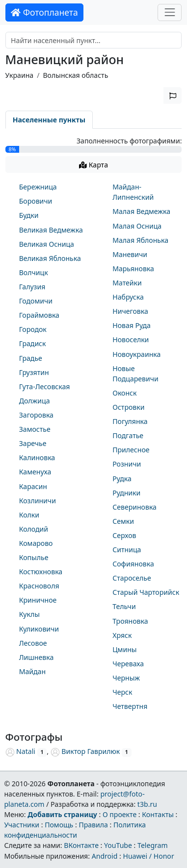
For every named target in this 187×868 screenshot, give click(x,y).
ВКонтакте (81, 845)
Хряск (122, 635)
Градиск (33, 343)
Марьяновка (133, 269)
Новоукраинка (136, 354)
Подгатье (128, 435)
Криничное (38, 600)
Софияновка (133, 564)
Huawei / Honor (148, 856)
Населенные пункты (49, 120)
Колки (29, 515)
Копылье (34, 557)
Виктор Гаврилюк (85, 751)
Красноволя (39, 586)
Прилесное (131, 450)
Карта (93, 165)
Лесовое (33, 643)
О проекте (120, 814)
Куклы (29, 614)
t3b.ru (147, 804)
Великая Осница (47, 244)
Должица (35, 401)
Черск (122, 692)
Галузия (32, 287)
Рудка (122, 479)
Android (105, 856)
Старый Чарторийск (146, 592)
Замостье (35, 429)
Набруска (128, 297)
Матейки (127, 283)
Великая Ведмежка (51, 230)
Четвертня (130, 706)
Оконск (124, 393)
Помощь (59, 825)
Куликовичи (39, 629)
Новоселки (131, 340)
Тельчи (124, 606)
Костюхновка (41, 572)
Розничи (127, 464)
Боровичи (36, 201)
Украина (20, 75)
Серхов (124, 535)
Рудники (126, 493)
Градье (31, 358)
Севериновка (134, 507)
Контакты (158, 814)
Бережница (38, 187)
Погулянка (130, 421)
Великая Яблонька (50, 258)
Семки (123, 521)
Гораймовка (39, 315)
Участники (22, 825)
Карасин (33, 486)
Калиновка (37, 457)
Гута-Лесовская (45, 387)
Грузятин (34, 372)
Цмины (124, 649)
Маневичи (130, 254)
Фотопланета (44, 12)
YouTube (118, 845)
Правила (93, 825)
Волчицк (34, 272)
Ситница (127, 550)
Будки (29, 215)
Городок (33, 329)
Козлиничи (38, 501)
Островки (128, 407)
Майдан (32, 671)
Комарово (36, 543)
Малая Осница (137, 226)
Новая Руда (132, 325)
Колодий (34, 529)
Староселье (132, 578)
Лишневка (37, 657)
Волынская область (75, 75)
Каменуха (35, 472)
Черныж (126, 678)
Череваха (128, 664)
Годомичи (36, 301)
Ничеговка (130, 311)
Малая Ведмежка (141, 211)
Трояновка (130, 621)
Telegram (153, 845)
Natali (20, 751)
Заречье (33, 443)
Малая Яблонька (140, 240)
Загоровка (36, 415)
